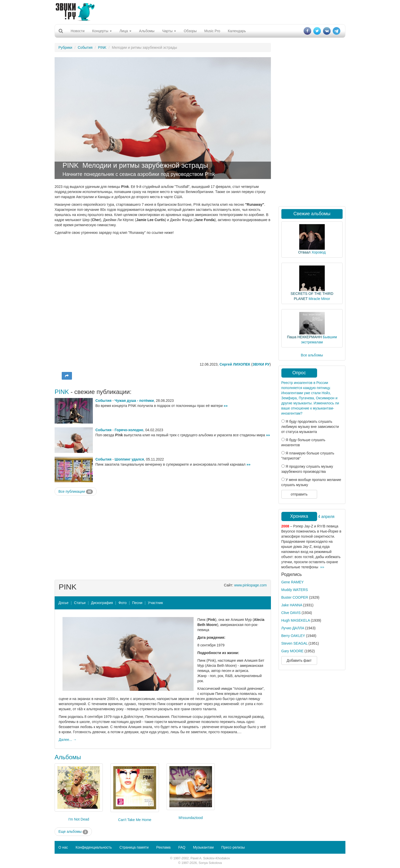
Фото (122, 603)
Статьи (80, 603)
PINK (102, 47)
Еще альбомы (73, 832)
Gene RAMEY (293, 582)
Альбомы (147, 31)
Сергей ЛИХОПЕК (235, 364)
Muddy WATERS (295, 590)
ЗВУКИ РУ (261, 364)
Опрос (299, 373)
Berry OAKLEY (293, 636)
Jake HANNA (292, 605)
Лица (125, 31)
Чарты (169, 31)
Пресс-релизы (233, 847)
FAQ (182, 847)
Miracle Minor (319, 299)
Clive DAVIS (291, 613)
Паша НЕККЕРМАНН (304, 337)
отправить (299, 494)
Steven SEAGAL (295, 643)
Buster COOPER (295, 597)
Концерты (102, 31)
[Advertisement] (200, 11)
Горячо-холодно (129, 430)
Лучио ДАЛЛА (293, 628)
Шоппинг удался (129, 459)
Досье (64, 603)
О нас (63, 847)
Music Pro (212, 31)
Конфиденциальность (94, 847)
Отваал (304, 252)
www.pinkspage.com (251, 585)
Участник (155, 603)
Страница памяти (134, 847)
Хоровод (318, 252)
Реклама (163, 847)
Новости (78, 31)
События (85, 47)
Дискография (102, 603)
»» (226, 406)
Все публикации (76, 492)
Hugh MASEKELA (296, 620)
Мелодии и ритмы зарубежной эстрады (145, 165)
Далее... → (68, 740)
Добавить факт (299, 660)
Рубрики (65, 47)
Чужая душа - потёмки (134, 401)
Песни (137, 603)
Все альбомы (312, 355)
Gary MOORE (292, 651)
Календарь (237, 31)
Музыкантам (203, 847)
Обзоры (190, 31)
